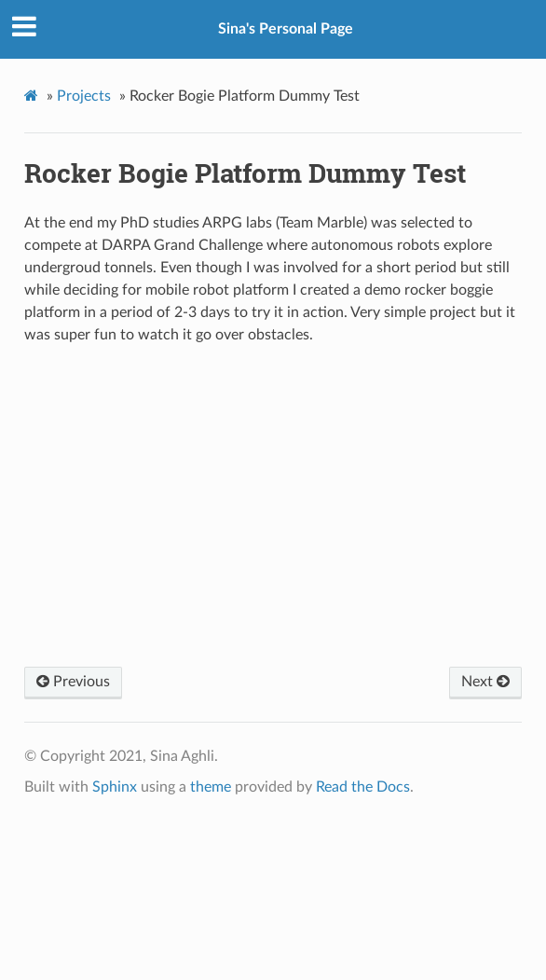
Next (485, 682)
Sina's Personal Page (286, 29)
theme (211, 787)
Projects (84, 96)
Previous (73, 682)
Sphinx (115, 787)
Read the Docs (363, 787)
